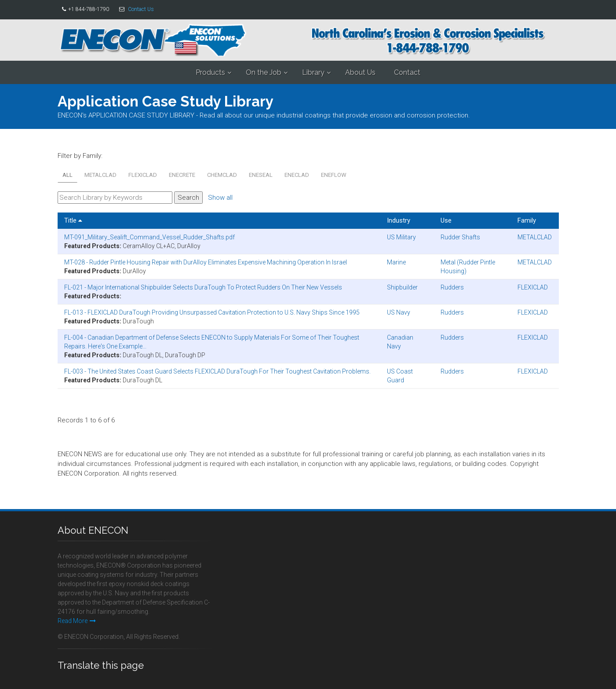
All (67, 175)
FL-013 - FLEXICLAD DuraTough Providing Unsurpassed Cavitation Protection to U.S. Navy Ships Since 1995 (212, 312)
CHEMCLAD (222, 175)
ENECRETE (182, 175)
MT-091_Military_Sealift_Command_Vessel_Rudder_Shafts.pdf (149, 237)
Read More (77, 621)
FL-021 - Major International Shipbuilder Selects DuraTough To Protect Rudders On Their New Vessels (203, 287)
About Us (360, 72)
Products (210, 72)
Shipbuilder (402, 287)
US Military (401, 237)
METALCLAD (100, 175)
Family (527, 220)
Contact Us (141, 9)
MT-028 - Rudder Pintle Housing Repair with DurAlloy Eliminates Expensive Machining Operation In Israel (206, 262)
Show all (220, 198)
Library (313, 72)
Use (446, 220)
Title (73, 220)
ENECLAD (297, 175)
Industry (399, 220)
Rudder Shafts (460, 237)
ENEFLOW (334, 175)
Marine (396, 262)
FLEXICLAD (143, 175)
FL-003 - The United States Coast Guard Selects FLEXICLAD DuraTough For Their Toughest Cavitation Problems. (217, 371)
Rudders (452, 287)
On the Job (264, 72)
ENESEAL (261, 175)
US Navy (399, 312)
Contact (407, 72)
